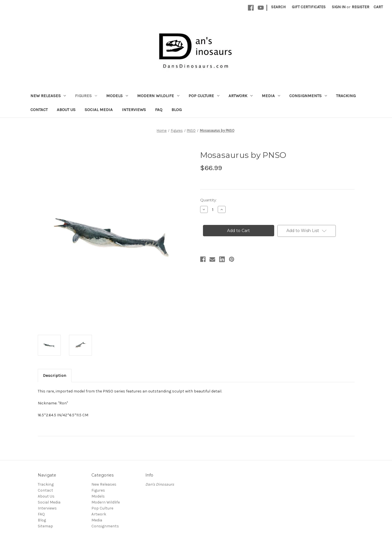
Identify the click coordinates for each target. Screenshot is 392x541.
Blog (177, 110)
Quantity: (208, 200)
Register (360, 7)
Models (117, 96)
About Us (66, 110)
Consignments (308, 96)
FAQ (159, 110)
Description (54, 375)
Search (278, 7)
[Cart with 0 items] (378, 7)
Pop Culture (204, 96)
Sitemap (45, 526)
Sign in (339, 7)
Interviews (134, 110)
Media (271, 96)
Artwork (241, 96)
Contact (39, 110)
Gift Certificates (309, 7)
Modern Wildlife (158, 96)
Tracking (346, 96)
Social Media (99, 110)
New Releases (48, 96)
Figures (86, 96)
